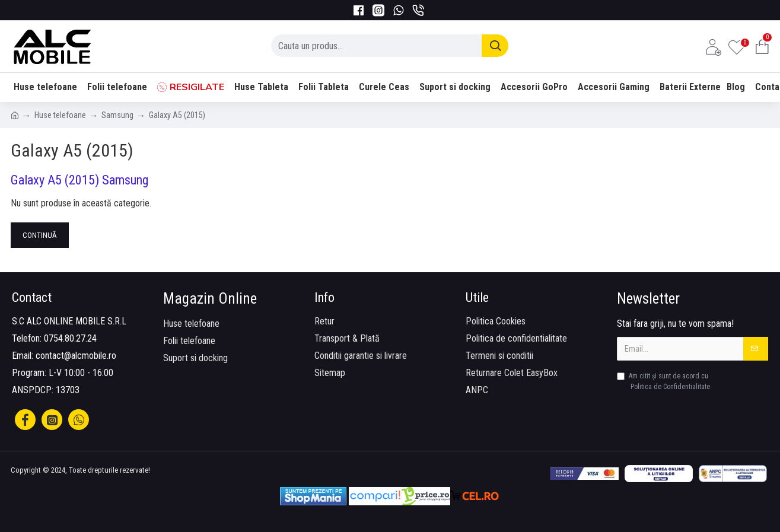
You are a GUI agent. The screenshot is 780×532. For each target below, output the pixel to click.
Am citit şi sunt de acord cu (664, 382)
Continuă (40, 235)
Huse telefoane (60, 115)
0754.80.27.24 (70, 338)
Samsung (117, 115)
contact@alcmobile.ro (76, 356)
